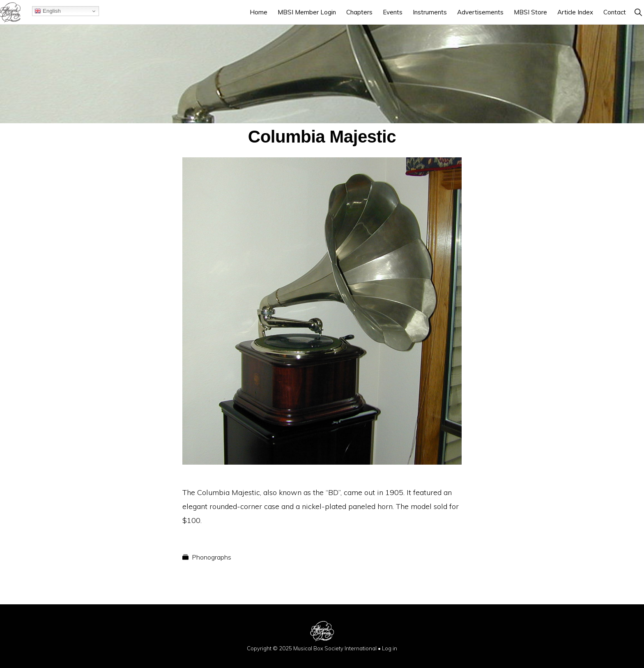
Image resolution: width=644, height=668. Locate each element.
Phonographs (212, 557)
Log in (390, 648)
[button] (638, 12)
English (47, 11)
